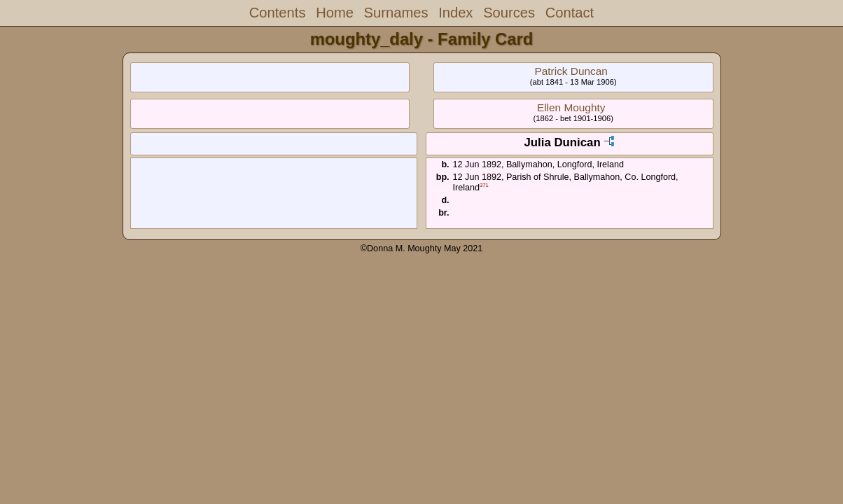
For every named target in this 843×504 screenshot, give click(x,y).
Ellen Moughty (571, 107)
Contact (570, 13)
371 (484, 185)
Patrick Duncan (571, 71)
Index (455, 13)
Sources (509, 13)
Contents (278, 13)
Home (335, 13)
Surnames (396, 13)
